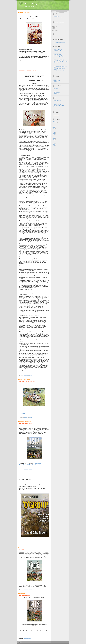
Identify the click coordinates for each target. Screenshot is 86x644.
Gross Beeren (56, 89)
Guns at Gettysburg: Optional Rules (59, 71)
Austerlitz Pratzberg (57, 94)
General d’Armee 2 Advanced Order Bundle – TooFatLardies (32, 21)
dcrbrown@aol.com (55, 36)
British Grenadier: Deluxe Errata (59, 59)
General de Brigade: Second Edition (59, 42)
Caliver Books (59, 24)
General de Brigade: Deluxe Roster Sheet (60, 58)
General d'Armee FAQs (57, 53)
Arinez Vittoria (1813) (57, 80)
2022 (54, 127)
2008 (54, 142)
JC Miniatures (56, 103)
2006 (54, 145)
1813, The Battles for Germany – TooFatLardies (36, 465)
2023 (54, 126)
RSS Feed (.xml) (56, 115)
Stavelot (55, 79)
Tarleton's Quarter (56, 107)
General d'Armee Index (57, 52)
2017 (54, 131)
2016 (54, 132)
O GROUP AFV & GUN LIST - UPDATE (28, 381)
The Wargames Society (57, 108)
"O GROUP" (22, 475)
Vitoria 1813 (22, 550)
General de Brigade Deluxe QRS (59, 60)
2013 (54, 136)
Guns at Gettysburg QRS (58, 56)
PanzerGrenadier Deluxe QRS (59, 57)
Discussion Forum (57, 17)
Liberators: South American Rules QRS (60, 72)
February (56, 123)
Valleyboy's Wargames (57, 101)
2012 (54, 137)
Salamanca (55, 90)
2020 (54, 129)
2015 (54, 134)
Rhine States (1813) (57, 92)
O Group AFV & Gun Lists (58, 49)
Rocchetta (55, 82)
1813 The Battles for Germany (26, 424)
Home (31, 636)
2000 (54, 147)
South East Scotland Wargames (59, 105)
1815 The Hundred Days (24, 595)
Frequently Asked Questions (58, 18)
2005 (54, 146)
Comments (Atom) (27, 639)
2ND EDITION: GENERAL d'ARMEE (28, 71)
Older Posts (47, 636)
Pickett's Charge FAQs (57, 51)
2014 (54, 135)
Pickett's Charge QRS (57, 54)
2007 (54, 143)
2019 (54, 130)
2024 (54, 122)
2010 (54, 140)
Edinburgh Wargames (57, 104)
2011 (54, 138)
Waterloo (55, 91)
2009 (54, 141)
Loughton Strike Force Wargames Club (60, 102)
